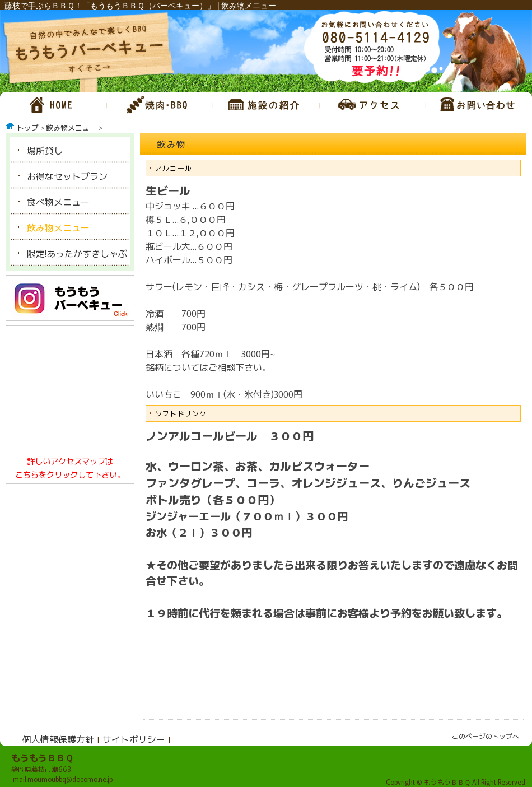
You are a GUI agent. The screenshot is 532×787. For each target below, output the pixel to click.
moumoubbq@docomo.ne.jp (70, 779)
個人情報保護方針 (58, 739)
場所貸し (45, 150)
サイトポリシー (134, 739)
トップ (28, 127)
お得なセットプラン (67, 176)
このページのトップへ (486, 736)
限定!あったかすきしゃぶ (77, 253)
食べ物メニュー (58, 202)
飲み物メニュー (71, 127)
